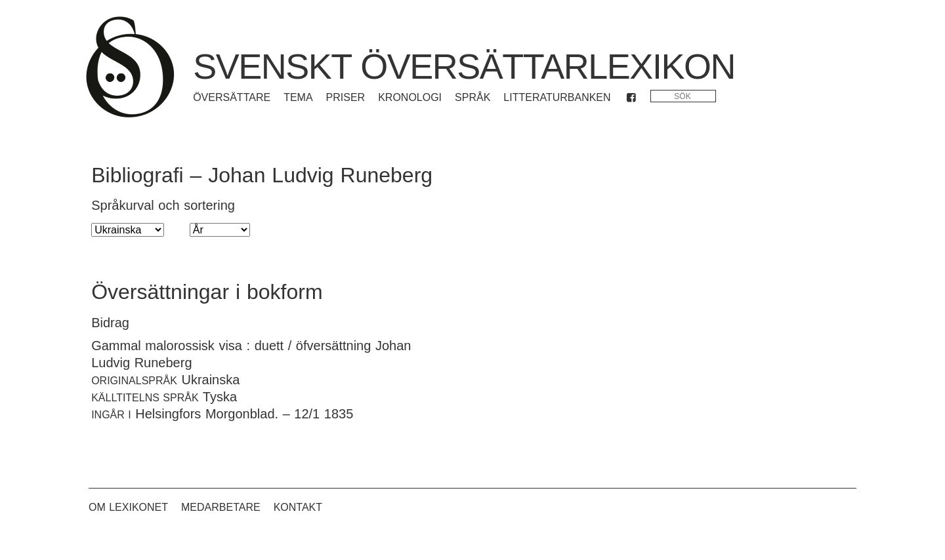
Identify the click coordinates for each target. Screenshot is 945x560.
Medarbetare (221, 507)
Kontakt (298, 507)
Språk (472, 97)
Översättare (232, 97)
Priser (346, 97)
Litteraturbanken (557, 97)
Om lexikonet (128, 507)
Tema (298, 97)
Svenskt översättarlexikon (464, 66)
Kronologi (410, 97)
